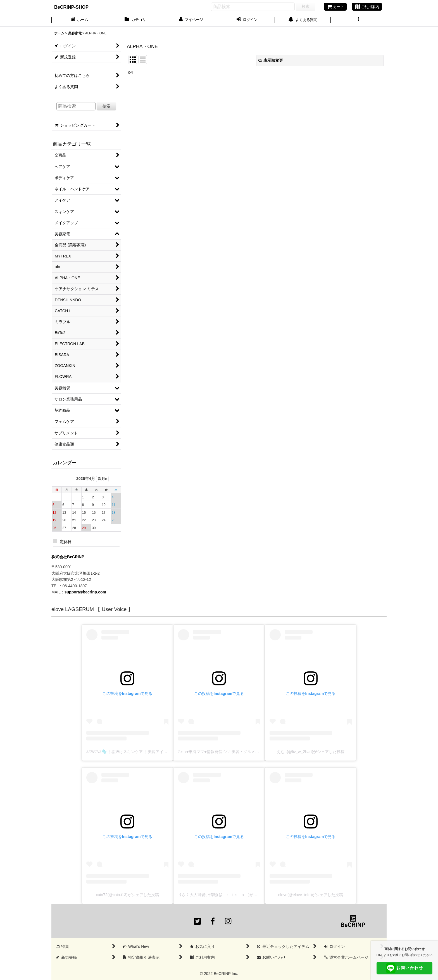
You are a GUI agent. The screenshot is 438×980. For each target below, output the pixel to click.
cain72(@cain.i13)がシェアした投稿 (127, 895)
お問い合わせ (404, 968)
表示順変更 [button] (271, 60)
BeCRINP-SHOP (71, 7)
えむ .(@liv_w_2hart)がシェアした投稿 (311, 752)
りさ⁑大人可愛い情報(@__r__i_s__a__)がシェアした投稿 (229, 895)
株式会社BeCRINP (68, 557)
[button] (359, 20)
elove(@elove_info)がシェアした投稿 (311, 895)
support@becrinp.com (85, 592)
